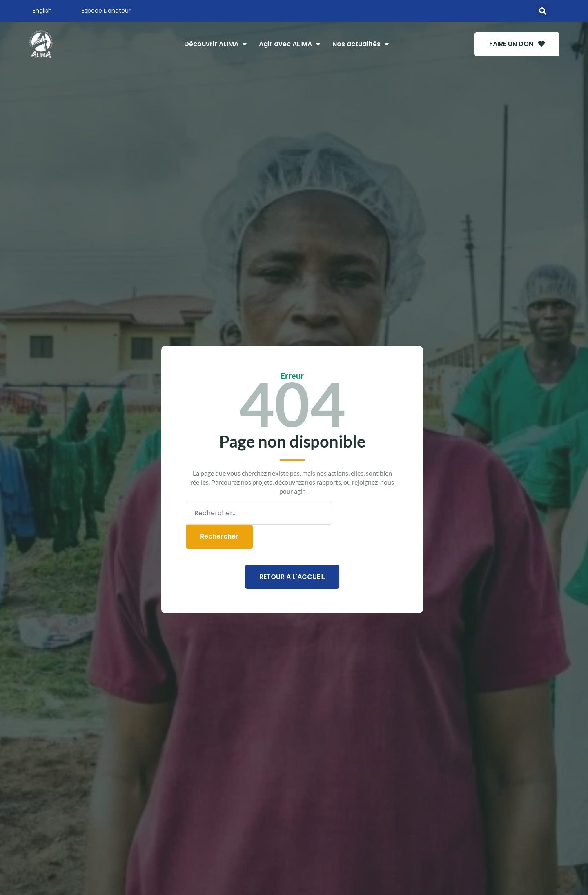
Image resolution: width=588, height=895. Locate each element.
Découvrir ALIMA (215, 44)
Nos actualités (361, 44)
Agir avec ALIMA (290, 44)
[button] (542, 11)
